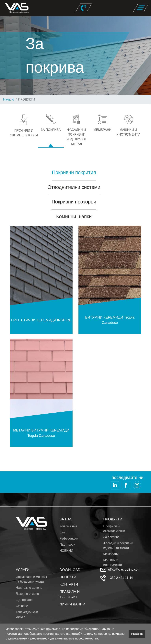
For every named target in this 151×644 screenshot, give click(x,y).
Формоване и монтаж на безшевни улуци (31, 579)
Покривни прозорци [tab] (74, 202)
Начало (9, 99)
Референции (69, 538)
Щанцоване (24, 600)
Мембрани (111, 554)
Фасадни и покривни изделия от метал (118, 546)
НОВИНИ (66, 551)
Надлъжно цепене (29, 588)
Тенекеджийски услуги (27, 614)
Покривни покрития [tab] (74, 172)
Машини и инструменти (113, 562)
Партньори (67, 545)
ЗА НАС (66, 519)
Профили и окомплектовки (114, 529)
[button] (100, 639)
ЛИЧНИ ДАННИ (72, 604)
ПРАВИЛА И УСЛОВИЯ (70, 594)
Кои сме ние (69, 526)
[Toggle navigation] (141, 8)
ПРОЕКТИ (68, 577)
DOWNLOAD (70, 570)
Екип (63, 532)
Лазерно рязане (27, 594)
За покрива (111, 537)
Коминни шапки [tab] (74, 216)
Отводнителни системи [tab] (74, 187)
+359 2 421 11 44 (120, 578)
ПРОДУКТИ (113, 519)
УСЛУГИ (23, 570)
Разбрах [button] (137, 634)
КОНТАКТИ (69, 584)
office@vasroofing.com (124, 570)
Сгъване (22, 606)
